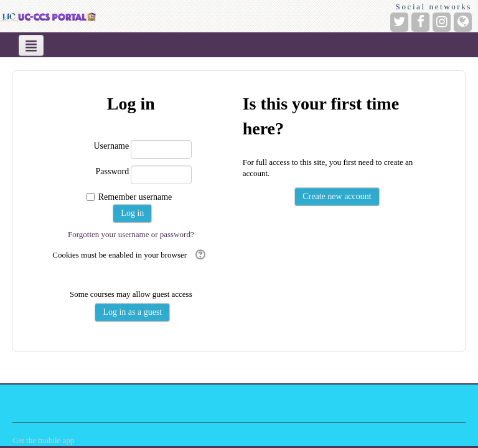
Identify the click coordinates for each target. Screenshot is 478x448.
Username (111, 146)
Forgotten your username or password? (131, 234)
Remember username (135, 197)
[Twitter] (399, 22)
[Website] (463, 22)
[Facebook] (420, 22)
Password (113, 171)
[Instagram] (442, 22)
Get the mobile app (43, 440)
